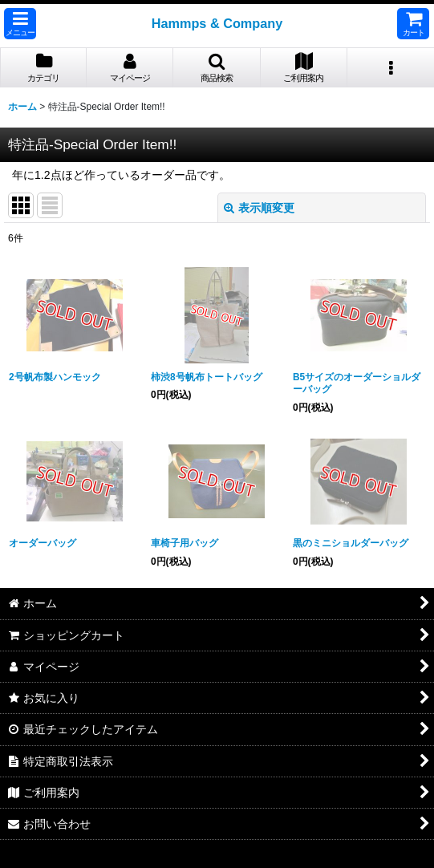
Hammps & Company (217, 23)
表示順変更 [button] (259, 208)
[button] (20, 24)
